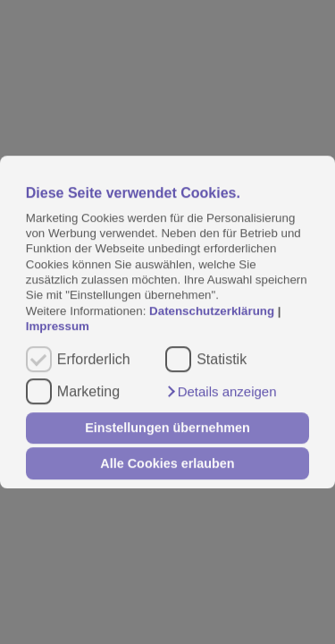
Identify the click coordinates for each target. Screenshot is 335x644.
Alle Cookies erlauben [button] (167, 463)
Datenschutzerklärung (214, 311)
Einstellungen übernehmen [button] (167, 428)
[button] (221, 392)
